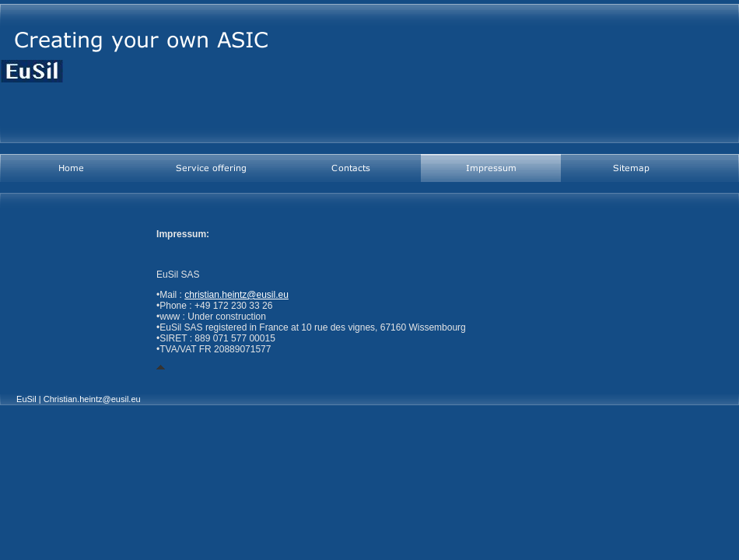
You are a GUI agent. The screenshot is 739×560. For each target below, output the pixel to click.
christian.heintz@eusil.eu (236, 295)
